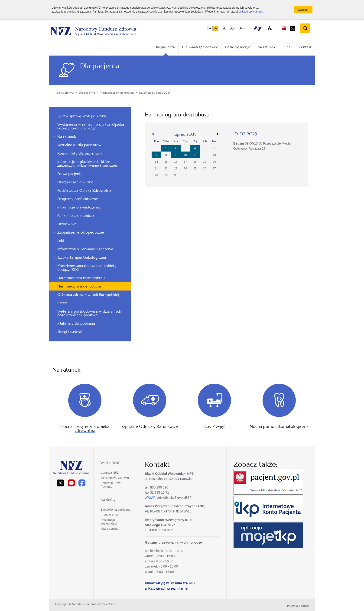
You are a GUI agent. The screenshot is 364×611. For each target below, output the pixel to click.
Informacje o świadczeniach (80, 207)
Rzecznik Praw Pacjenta (110, 485)
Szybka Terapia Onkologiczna (82, 257)
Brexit (62, 303)
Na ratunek (266, 47)
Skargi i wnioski (70, 332)
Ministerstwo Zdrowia (115, 478)
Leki (61, 241)
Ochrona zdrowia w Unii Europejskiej (88, 295)
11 (195, 155)
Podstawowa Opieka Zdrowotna (84, 190)
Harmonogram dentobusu (79, 286)
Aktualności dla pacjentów (79, 145)
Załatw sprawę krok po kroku (82, 116)
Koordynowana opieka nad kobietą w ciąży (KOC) (87, 268)
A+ (233, 28)
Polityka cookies (298, 606)
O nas (287, 47)
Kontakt (305, 47)
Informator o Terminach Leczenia (85, 249)
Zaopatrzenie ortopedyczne (81, 232)
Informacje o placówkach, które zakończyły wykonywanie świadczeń (87, 163)
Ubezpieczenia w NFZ (75, 182)
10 (185, 155)
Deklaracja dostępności (109, 522)
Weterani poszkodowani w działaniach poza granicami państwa (89, 313)
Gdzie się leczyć (238, 47)
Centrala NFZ (110, 473)
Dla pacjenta (165, 47)
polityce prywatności (251, 12)
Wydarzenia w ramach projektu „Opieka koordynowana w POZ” (91, 126)
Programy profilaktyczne (78, 199)
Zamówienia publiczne (115, 510)
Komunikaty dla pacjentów (80, 153)
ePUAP (150, 498)
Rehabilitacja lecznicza (76, 216)
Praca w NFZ (109, 515)
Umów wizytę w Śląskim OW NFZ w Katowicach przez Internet (170, 586)
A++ (243, 28)
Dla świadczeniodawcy (200, 47)
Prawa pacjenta (70, 174)
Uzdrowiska (67, 224)
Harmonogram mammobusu (81, 278)
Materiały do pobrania (76, 323)
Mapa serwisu (110, 529)
